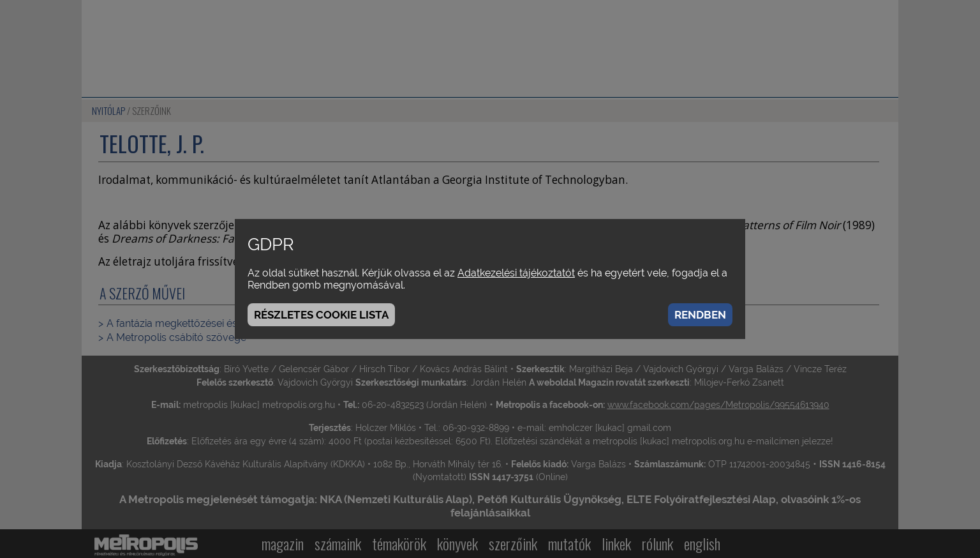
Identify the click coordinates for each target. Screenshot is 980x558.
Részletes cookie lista (321, 315)
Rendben (700, 315)
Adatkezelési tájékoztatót (516, 273)
